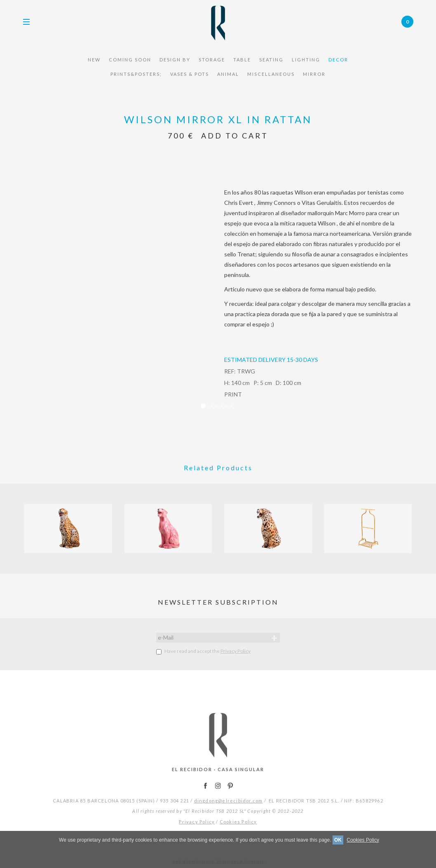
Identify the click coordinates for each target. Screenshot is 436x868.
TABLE (242, 60)
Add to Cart (235, 136)
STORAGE (212, 60)
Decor (338, 60)
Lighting (306, 60)
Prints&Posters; (136, 74)
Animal (228, 74)
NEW (94, 60)
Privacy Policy (236, 651)
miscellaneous (271, 74)
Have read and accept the (203, 651)
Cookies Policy (238, 822)
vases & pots (190, 74)
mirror (314, 74)
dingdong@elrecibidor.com (229, 801)
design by (175, 60)
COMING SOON (130, 60)
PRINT (233, 394)
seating (271, 60)
